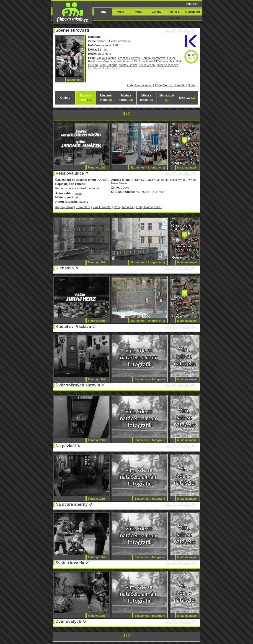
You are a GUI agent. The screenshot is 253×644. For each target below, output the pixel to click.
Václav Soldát (128, 65)
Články (157, 12)
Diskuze (187, 98)
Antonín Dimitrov (134, 61)
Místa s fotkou (126, 98)
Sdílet (192, 85)
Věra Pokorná (108, 65)
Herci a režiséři (174, 15)
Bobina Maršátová (153, 58)
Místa (120, 12)
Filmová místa (85, 98)
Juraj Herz (104, 54)
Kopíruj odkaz (64, 207)
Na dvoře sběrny (72, 504)
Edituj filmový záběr (149, 207)
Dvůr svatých (68, 621)
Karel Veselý (147, 65)
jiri (76, 197)
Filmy (103, 12)
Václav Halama (106, 58)
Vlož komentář (102, 207)
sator (79, 193)
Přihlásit (192, 4)
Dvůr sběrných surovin (78, 385)
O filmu (65, 98)
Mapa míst (167, 98)
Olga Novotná (112, 61)
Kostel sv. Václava (73, 327)
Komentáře (83, 207)
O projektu (193, 12)
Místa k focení (147, 98)
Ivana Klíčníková (157, 61)
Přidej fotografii (124, 207)
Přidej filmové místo (140, 85)
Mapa (138, 12)
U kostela (65, 268)
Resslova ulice (70, 173)
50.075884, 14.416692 (150, 192)
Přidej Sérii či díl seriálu (170, 85)
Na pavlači (66, 446)
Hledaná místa (106, 98)
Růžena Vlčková (168, 65)
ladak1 (84, 202)
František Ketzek (129, 58)
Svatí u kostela (70, 563)
